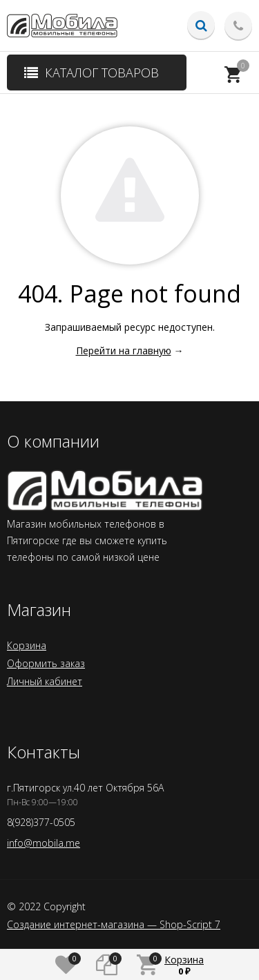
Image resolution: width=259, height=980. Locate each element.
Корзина (27, 645)
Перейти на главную (124, 350)
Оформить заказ (46, 663)
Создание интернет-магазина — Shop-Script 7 (114, 925)
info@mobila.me (44, 843)
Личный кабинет (45, 681)
